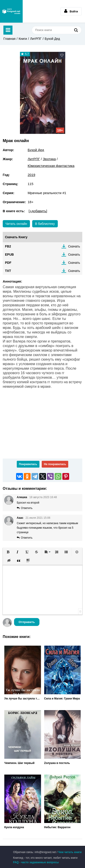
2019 (31, 175)
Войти (71, 11)
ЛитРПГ (36, 39)
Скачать (74, 246)
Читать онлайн (16, 224)
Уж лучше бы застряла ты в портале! (23, 699)
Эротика (49, 159)
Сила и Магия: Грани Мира (62, 699)
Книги (23, 39)
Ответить (27, 508)
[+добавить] (38, 211)
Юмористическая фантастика (51, 166)
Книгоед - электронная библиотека (11, 11)
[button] (8, 552)
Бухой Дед (52, 39)
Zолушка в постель (57, 763)
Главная (9, 39)
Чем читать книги (70, 852)
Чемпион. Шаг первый (19, 763)
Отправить (27, 622)
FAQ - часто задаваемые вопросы (36, 862)
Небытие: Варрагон (57, 827)
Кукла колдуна (14, 827)
